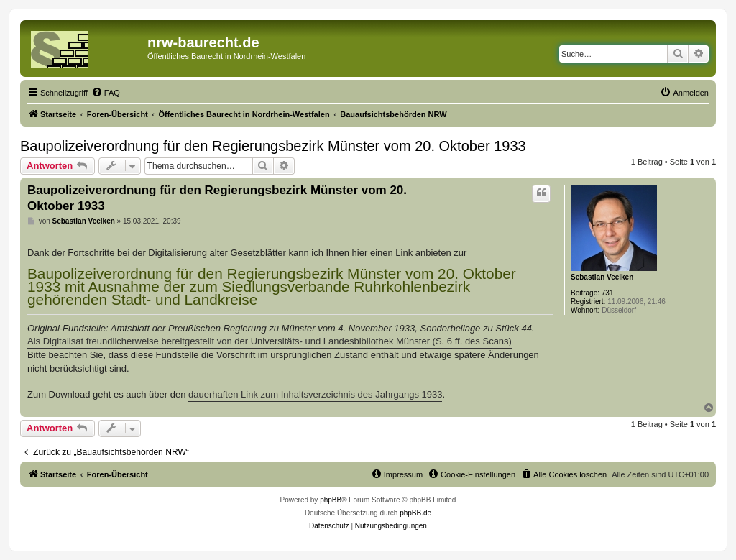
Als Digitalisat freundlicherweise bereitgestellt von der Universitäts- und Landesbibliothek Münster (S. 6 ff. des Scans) (270, 341)
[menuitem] (106, 93)
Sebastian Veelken (602, 277)
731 (608, 293)
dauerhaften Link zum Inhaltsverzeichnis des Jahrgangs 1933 (315, 394)
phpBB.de (415, 513)
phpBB (331, 500)
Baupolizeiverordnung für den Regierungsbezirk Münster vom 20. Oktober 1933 (273, 146)
